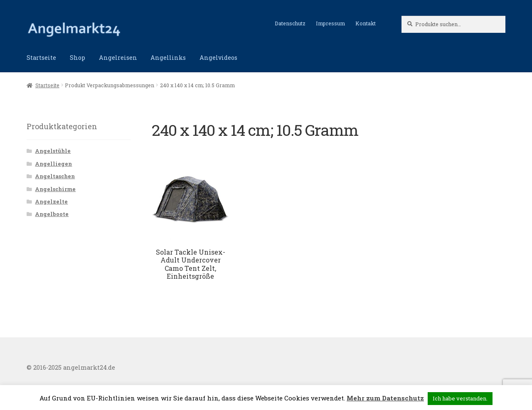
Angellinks (168, 58)
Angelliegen (53, 164)
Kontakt (366, 23)
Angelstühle (53, 151)
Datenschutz (290, 23)
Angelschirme (55, 189)
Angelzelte (51, 201)
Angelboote (52, 214)
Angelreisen (118, 58)
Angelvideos (218, 58)
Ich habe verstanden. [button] (460, 398)
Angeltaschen (55, 176)
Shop (78, 58)
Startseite (41, 58)
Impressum (330, 23)
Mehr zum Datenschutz (385, 398)
